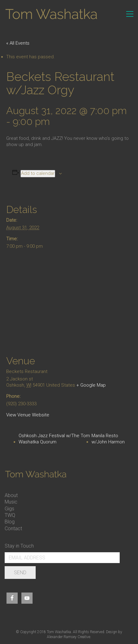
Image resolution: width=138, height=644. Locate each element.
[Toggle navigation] (130, 14)
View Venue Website (28, 415)
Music (11, 502)
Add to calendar (38, 173)
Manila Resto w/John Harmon (108, 439)
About (11, 495)
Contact (13, 529)
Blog (10, 522)
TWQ (10, 515)
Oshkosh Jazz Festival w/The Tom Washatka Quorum (54, 439)
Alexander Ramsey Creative (69, 637)
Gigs (9, 509)
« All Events (18, 43)
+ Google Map (91, 385)
